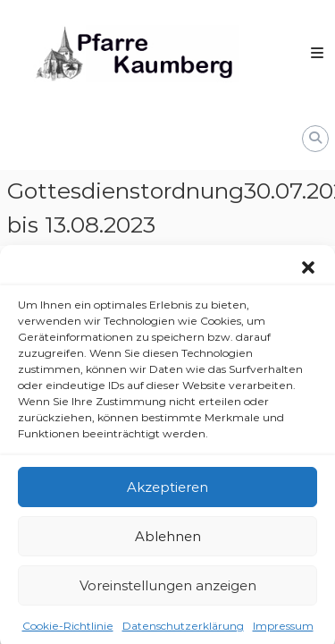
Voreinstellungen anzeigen (168, 589)
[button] (308, 271)
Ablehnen (168, 540)
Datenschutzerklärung (183, 629)
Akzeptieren (167, 491)
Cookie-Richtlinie (68, 629)
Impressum (283, 629)
